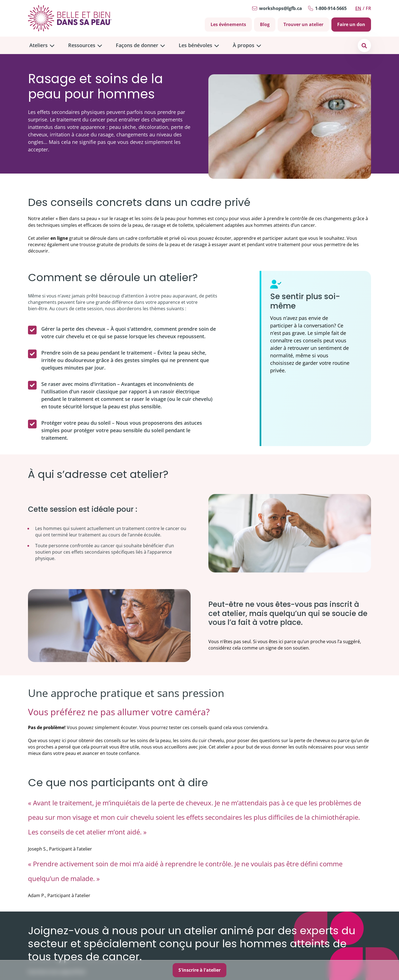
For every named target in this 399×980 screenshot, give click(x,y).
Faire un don (351, 24)
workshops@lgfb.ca (281, 8)
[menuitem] (42, 45)
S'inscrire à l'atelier (199, 970)
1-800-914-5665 (331, 8)
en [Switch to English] (358, 8)
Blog (265, 24)
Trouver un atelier (303, 24)
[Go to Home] (70, 18)
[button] (364, 45)
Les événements (228, 24)
